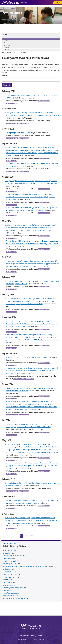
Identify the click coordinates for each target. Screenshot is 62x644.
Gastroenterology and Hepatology (14, 598)
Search (5, 75)
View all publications (9, 543)
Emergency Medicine (44, 101)
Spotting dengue (11, 133)
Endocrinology (7, 580)
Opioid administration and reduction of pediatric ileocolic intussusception (31, 163)
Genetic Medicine (8, 572)
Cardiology (6, 590)
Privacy (33, 636)
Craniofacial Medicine (10, 593)
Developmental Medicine (11, 596)
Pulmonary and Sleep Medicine (13, 588)
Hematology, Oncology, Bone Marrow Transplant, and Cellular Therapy (26, 566)
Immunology (7, 558)
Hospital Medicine (9, 585)
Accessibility (24, 636)
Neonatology (30, 379)
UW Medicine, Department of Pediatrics (14, 6)
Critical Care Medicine (10, 577)
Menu (5, 34)
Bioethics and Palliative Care (12, 556)
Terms (40, 636)
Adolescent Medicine (10, 574)
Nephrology (7, 569)
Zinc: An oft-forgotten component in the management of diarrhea (28, 95)
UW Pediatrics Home (3, 53)
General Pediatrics (9, 550)
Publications (11, 52)
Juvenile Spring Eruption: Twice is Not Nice (20, 357)
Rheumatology (7, 582)
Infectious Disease (12, 103)
